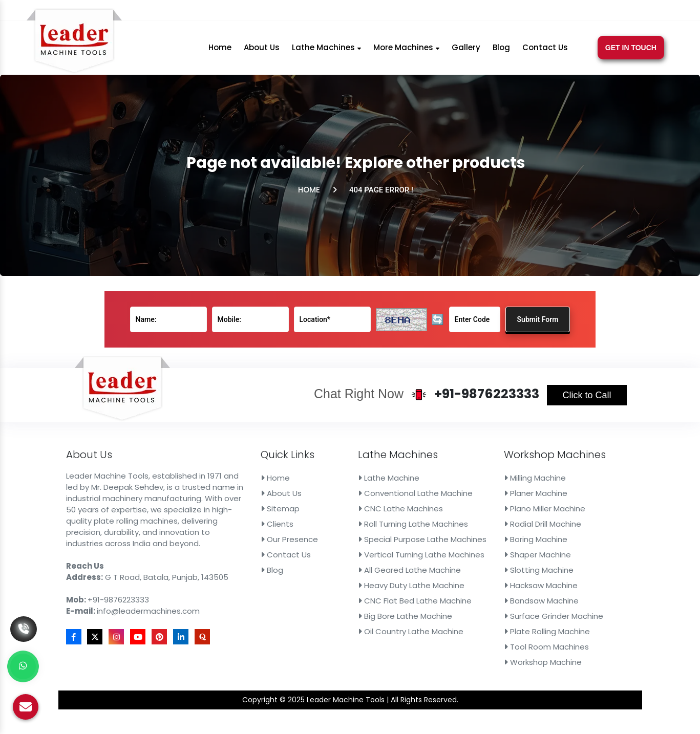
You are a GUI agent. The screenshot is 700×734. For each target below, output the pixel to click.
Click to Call (548, 416)
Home (220, 51)
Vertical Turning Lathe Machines (408, 550)
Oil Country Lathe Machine (400, 614)
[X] (537, 12)
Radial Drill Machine (510, 524)
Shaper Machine (506, 550)
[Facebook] (525, 12)
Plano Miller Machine (512, 511)
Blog (501, 51)
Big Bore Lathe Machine (395, 601)
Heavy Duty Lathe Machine (400, 575)
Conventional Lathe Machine (404, 498)
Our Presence (298, 537)
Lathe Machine (381, 485)
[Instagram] (551, 12)
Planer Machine (504, 498)
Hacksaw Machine (509, 575)
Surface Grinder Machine (519, 601)
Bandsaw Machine (509, 588)
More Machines (406, 51)
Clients (287, 524)
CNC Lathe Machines (391, 511)
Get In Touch (631, 51)
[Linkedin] (592, 12)
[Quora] (605, 12)
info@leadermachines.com (452, 12)
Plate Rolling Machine (514, 614)
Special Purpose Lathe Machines (409, 537)
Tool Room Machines (513, 627)
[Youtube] (565, 12)
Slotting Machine (507, 563)
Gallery (466, 51)
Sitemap (290, 511)
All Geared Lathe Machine (399, 563)
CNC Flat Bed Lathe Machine (403, 588)
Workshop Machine (511, 640)
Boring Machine (504, 537)
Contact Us (545, 51)
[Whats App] (23, 666)
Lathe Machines (326, 51)
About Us (262, 51)
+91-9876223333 (345, 12)
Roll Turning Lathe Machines (402, 524)
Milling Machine (504, 485)
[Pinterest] (579, 12)
